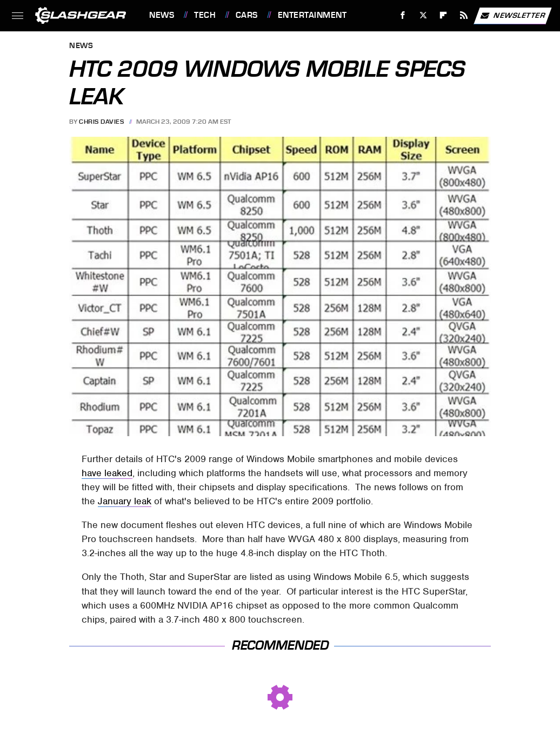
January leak (125, 501)
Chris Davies (101, 122)
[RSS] (464, 15)
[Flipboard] (444, 15)
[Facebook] (403, 15)
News (162, 15)
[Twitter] (423, 15)
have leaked (107, 473)
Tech (205, 15)
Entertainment (312, 15)
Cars (247, 15)
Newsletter (512, 16)
